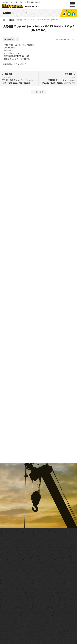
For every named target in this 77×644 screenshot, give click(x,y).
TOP (4, 20)
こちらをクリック (19, 66)
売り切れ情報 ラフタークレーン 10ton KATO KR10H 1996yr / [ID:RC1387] (19, 78)
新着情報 (11, 20)
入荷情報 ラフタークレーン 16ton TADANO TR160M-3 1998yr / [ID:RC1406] (58, 78)
